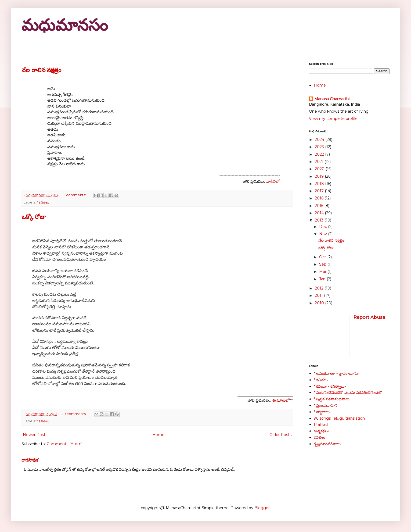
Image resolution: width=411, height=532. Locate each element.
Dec (324, 227)
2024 (320, 140)
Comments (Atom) (65, 444)
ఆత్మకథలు (321, 431)
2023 (320, 147)
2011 (319, 295)
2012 (320, 288)
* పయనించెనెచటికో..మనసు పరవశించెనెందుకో (348, 392)
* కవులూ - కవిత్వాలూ (330, 386)
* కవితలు (43, 202)
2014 (320, 213)
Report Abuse (369, 317)
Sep (323, 264)
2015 (320, 206)
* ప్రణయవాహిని (326, 405)
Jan (323, 279)
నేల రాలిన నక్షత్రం (41, 70)
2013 (320, 220)
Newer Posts (35, 435)
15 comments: (75, 195)
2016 (320, 198)
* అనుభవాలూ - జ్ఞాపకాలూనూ (336, 373)
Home (158, 435)
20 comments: (74, 414)
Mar (323, 272)
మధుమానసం (65, 25)
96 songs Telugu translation (339, 418)
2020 (320, 169)
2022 (320, 154)
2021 (320, 162)
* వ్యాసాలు (322, 412)
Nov (324, 234)
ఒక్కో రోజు (33, 217)
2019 (320, 176)
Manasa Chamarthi (332, 99)
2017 (320, 191)
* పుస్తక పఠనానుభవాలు (332, 399)
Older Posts (280, 435)
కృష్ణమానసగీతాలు (327, 444)
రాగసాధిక (30, 460)
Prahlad (321, 424)
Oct (323, 257)
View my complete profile (333, 119)
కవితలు (320, 437)
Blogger (262, 508)
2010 (320, 303)
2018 (320, 184)
